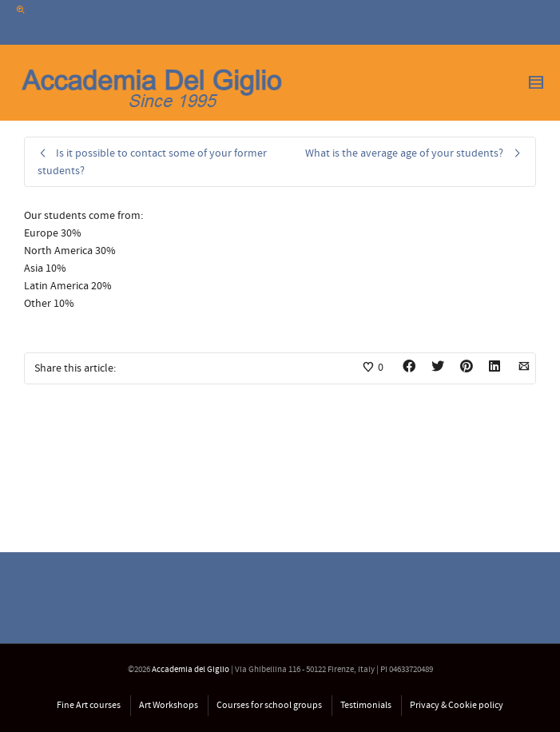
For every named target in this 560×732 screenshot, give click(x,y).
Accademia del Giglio (191, 670)
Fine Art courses (89, 705)
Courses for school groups (269, 705)
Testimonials (366, 705)
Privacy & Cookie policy (457, 705)
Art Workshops (169, 705)
